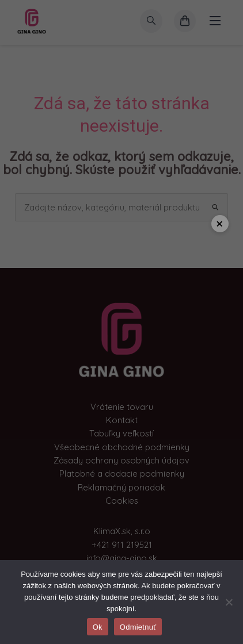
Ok (98, 627)
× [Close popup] (220, 223)
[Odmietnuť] (229, 602)
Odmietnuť (138, 627)
